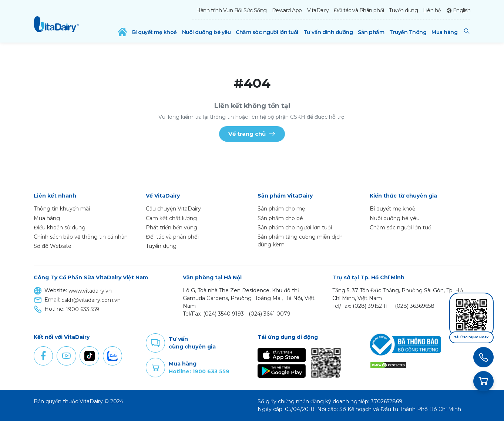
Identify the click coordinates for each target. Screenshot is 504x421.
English (462, 10)
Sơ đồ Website (53, 246)
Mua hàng (444, 32)
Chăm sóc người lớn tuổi (267, 32)
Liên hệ (432, 10)
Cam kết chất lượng (171, 218)
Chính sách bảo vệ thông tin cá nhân (81, 237)
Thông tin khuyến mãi (62, 209)
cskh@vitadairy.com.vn (91, 300)
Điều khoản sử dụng (60, 228)
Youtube (66, 356)
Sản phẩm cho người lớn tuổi (295, 228)
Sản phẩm (371, 32)
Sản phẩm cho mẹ (281, 209)
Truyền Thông (408, 32)
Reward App (287, 10)
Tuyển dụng (403, 10)
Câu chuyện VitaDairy (173, 209)
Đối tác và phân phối (172, 237)
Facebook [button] (43, 356)
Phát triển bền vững (172, 228)
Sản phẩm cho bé (280, 218)
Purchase (155, 368)
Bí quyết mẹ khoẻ (154, 32)
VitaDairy (318, 10)
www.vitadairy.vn (90, 291)
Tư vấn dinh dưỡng (328, 32)
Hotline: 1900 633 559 (199, 371)
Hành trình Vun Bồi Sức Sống (231, 10)
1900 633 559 (83, 309)
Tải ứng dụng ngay (471, 337)
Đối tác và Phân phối (359, 10)
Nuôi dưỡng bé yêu (206, 32)
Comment (155, 343)
